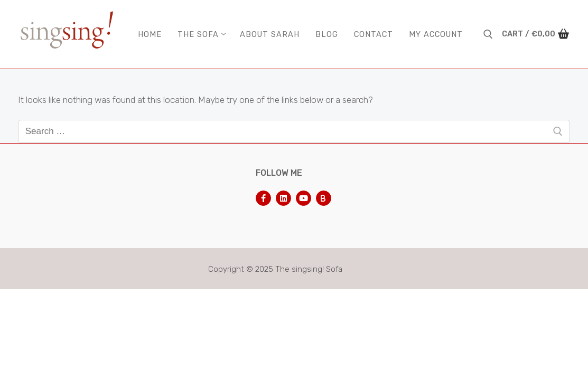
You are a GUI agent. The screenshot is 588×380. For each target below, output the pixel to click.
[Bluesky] (324, 198)
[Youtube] (304, 198)
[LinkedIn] (283, 198)
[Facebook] (263, 198)
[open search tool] (488, 34)
